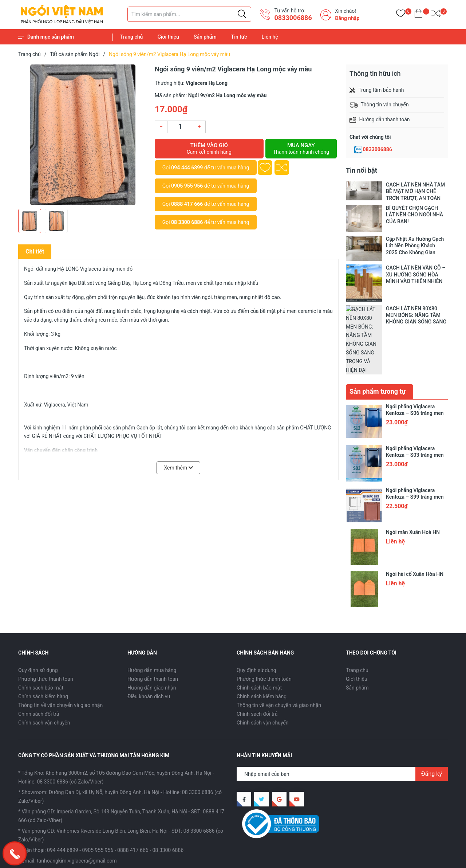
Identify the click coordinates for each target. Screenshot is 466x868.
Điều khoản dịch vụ (149, 647)
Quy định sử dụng (38, 621)
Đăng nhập (347, 18)
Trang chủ (131, 37)
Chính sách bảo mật (41, 638)
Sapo (198, 857)
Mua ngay (301, 149)
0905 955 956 (187, 186)
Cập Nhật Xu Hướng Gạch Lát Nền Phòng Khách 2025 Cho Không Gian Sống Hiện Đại (415, 246)
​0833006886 (293, 18)
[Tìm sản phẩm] (189, 14)
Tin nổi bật (362, 170)
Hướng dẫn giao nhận (152, 638)
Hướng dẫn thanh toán (153, 629)
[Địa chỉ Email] (342, 724)
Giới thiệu (168, 37)
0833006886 (378, 149)
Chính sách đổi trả (39, 664)
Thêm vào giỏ (209, 149)
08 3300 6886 (187, 222)
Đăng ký (432, 724)
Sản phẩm (205, 37)
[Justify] (242, 14)
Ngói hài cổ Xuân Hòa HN (415, 525)
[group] (83, 135)
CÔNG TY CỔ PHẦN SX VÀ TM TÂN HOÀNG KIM (111, 857)
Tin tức (239, 37)
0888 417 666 (187, 204)
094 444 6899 (187, 168)
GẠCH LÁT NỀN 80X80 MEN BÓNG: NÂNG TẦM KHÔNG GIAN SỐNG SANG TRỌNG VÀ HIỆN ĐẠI (416, 315)
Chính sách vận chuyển (44, 673)
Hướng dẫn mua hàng (152, 621)
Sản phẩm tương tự (378, 342)
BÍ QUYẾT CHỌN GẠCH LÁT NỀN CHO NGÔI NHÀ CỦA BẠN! (414, 215)
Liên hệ (270, 37)
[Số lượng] (180, 127)
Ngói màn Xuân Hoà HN (413, 483)
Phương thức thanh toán (46, 629)
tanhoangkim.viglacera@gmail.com (77, 811)
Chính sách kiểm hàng (43, 647)
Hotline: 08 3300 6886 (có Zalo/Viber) (61, 732)
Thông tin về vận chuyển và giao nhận (60, 656)
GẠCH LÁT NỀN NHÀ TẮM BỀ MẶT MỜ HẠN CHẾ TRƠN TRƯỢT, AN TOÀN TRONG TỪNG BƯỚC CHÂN (415, 191)
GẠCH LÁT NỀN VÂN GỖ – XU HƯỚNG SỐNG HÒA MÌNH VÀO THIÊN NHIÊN (416, 274)
